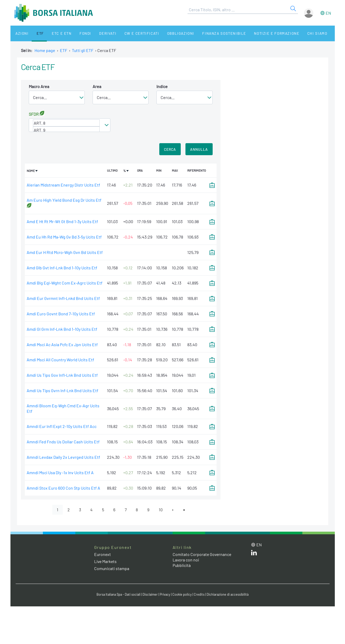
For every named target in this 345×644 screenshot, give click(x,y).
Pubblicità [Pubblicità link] (182, 565)
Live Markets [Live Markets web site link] (106, 562)
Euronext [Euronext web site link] (103, 555)
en (328, 13)
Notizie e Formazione (260, 33)
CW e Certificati (130, 33)
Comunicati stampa (112, 569)
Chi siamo (299, 33)
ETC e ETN (55, 33)
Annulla (199, 149)
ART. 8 (66, 123)
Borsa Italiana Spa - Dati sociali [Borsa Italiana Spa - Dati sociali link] (118, 594)
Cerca (170, 149)
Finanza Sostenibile (209, 33)
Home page (45, 50)
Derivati (97, 33)
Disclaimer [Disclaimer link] (150, 594)
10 (161, 510)
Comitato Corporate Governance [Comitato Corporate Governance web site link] (202, 555)
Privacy (166, 594)
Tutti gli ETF (83, 50)
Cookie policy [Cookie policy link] (183, 594)
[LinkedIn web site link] (254, 554)
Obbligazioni (167, 33)
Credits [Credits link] (200, 594)
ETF (36, 33)
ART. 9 (66, 130)
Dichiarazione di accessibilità (229, 594)
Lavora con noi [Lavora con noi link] (186, 560)
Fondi (77, 33)
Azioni (20, 33)
